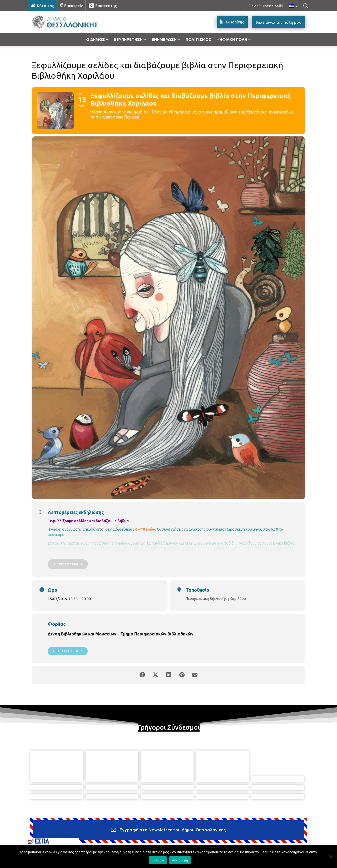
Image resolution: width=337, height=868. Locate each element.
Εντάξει (158, 860)
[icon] (205, 839)
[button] (305, 6)
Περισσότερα (68, 651)
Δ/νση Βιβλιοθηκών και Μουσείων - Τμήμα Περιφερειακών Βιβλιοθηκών (121, 634)
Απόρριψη (180, 860)
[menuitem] (294, 6)
